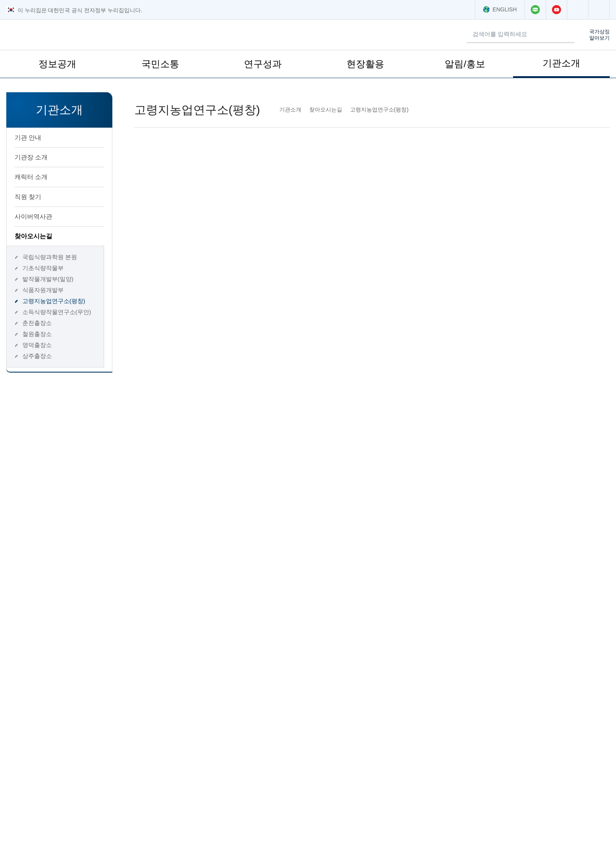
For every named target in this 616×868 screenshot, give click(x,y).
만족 (220, 643)
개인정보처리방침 (36, 860)
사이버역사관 (57, 216)
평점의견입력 (150, 668)
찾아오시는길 (57, 236)
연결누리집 (181, 734)
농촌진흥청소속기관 (43, 734)
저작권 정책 (89, 860)
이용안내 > (502, 812)
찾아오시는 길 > (509, 798)
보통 (262, 643)
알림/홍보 (465, 67)
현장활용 (365, 67)
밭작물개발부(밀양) (47, 279)
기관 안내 (57, 137)
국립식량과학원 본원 (48, 257)
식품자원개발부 (42, 290)
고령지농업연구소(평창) (53, 301)
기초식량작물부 (42, 268)
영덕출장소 (36, 345)
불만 (305, 643)
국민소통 (160, 67)
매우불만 (353, 643)
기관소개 (561, 66)
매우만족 (172, 643)
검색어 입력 (368, 28)
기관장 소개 (57, 157)
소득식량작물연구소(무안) (55, 312)
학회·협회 (481, 734)
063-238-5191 (47, 831)
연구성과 (263, 67)
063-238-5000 (60, 819)
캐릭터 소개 (30, 177)
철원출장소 (36, 334)
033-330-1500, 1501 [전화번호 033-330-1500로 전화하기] (463, 306)
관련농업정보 (335, 734)
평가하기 (570, 668)
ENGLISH (500, 10)
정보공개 (57, 67)
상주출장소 (36, 356)
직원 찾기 (27, 197)
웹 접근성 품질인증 (144, 860)
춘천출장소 (36, 323)
